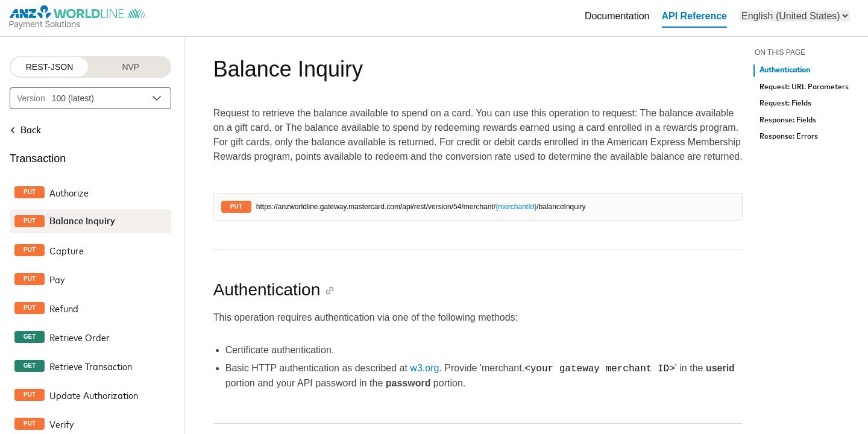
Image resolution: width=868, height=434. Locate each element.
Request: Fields (785, 103)
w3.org (424, 369)
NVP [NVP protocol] (131, 67)
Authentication (785, 70)
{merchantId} (516, 207)
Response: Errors (789, 137)
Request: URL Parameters (804, 87)
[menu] (794, 16)
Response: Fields (788, 120)
